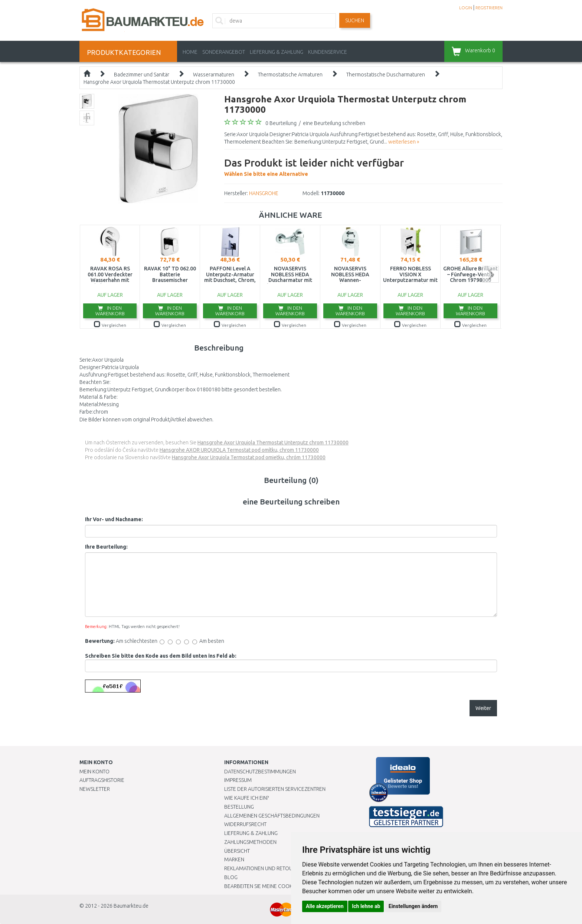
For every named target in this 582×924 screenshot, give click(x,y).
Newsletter (95, 789)
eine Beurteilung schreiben (334, 123)
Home (190, 52)
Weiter (483, 708)
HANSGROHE (264, 193)
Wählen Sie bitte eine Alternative (314, 166)
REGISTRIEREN (489, 8)
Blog (231, 877)
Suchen (355, 20)
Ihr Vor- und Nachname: (114, 519)
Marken (234, 859)
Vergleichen (110, 325)
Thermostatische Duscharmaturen (386, 75)
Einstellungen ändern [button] (413, 906)
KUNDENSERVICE (328, 52)
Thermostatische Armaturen (290, 75)
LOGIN (466, 8)
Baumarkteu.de (131, 906)
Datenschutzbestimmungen (260, 772)
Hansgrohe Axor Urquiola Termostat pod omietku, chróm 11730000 (249, 457)
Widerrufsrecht (245, 824)
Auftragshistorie (102, 780)
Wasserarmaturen (214, 75)
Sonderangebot (224, 52)
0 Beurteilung (281, 123)
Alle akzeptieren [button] (325, 906)
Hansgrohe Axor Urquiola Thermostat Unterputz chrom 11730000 (159, 82)
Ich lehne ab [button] (366, 906)
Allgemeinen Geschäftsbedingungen (272, 816)
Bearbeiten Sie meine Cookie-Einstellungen (280, 886)
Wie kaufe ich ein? (246, 798)
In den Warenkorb (110, 311)
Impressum (238, 780)
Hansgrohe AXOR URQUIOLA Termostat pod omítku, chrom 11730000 (239, 450)
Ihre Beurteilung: (106, 547)
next (491, 274)
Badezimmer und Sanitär (142, 75)
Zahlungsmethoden (250, 842)
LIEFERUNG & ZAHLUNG (277, 52)
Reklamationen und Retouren (263, 868)
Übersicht (237, 851)
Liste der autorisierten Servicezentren (275, 789)
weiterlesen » (404, 142)
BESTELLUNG (239, 807)
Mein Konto (94, 772)
